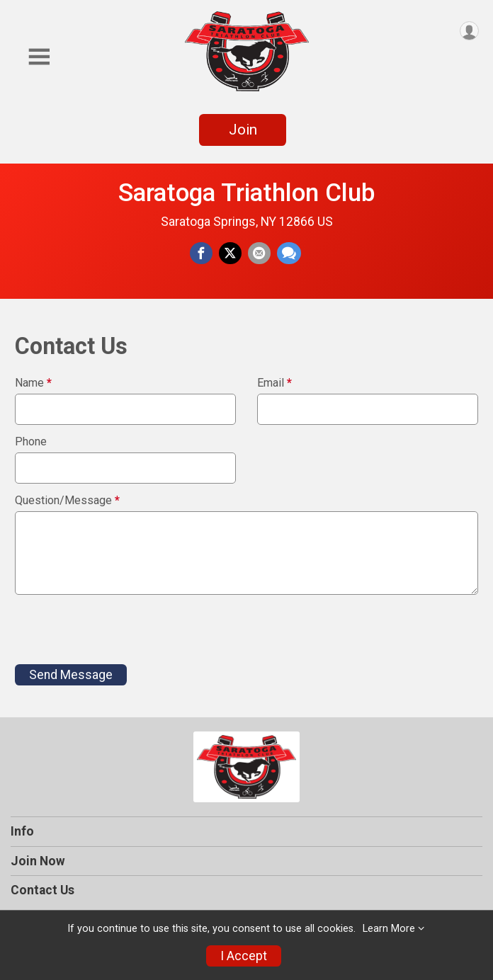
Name (33, 383)
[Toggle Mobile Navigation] (39, 57)
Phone (31, 442)
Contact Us (42, 890)
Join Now (38, 861)
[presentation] (123, 629)
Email (274, 383)
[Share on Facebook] (201, 253)
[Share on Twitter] (230, 253)
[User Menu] (469, 31)
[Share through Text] (289, 253)
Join (243, 130)
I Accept (244, 956)
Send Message (71, 675)
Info (22, 831)
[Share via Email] (259, 253)
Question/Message (67, 501)
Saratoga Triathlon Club (247, 193)
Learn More (389, 929)
